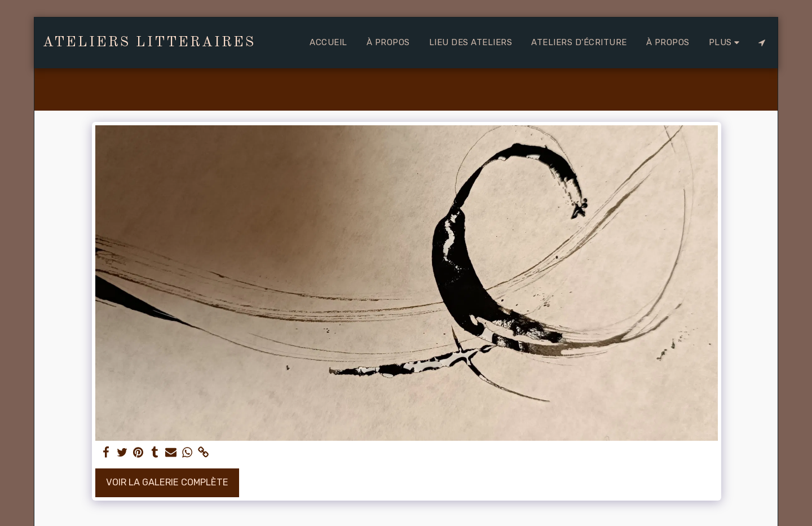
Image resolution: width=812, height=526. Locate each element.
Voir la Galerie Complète (167, 482)
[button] (762, 43)
